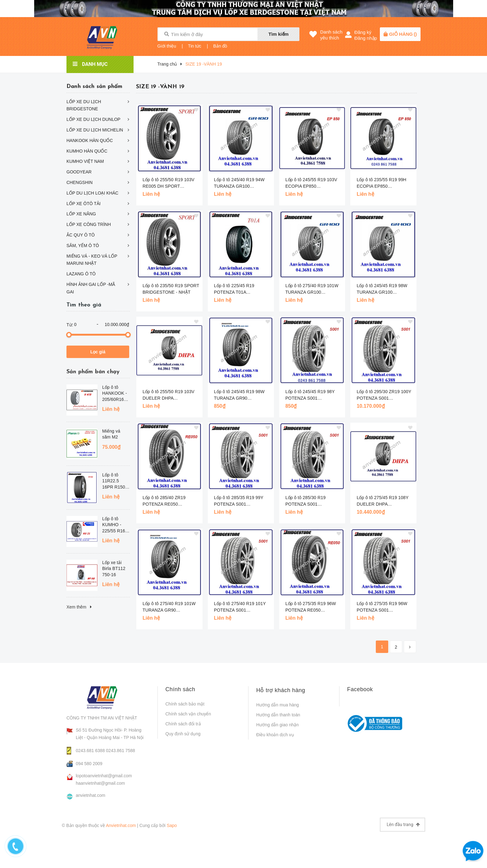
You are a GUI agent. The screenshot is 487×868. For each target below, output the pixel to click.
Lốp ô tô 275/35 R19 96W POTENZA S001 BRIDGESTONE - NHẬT (382, 607)
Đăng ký (363, 32)
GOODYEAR (79, 172)
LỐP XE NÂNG (81, 214)
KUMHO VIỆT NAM (85, 161)
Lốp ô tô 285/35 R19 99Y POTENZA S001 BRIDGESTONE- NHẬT (239, 501)
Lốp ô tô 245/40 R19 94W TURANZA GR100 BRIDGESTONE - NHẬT (239, 183)
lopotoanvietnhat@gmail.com (104, 776)
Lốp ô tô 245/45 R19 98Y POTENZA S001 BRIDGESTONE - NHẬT (310, 395)
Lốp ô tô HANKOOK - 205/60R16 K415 (115, 394)
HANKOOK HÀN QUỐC (90, 140)
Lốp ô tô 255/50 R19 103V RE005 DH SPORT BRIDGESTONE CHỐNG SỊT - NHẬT (168, 183)
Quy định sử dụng (183, 734)
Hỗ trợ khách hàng (281, 690)
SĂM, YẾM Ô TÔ (83, 246)
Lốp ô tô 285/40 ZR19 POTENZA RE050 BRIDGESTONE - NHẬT (166, 501)
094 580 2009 (89, 764)
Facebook (360, 689)
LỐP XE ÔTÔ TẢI (84, 204)
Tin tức (195, 46)
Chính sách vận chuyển (188, 714)
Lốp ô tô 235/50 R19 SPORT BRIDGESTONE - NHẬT (171, 289)
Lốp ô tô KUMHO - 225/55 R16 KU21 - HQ (114, 525)
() (403, 34)
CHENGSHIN (80, 182)
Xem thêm (79, 607)
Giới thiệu (167, 46)
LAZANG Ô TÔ (81, 274)
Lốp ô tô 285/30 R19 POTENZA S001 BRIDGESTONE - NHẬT (309, 501)
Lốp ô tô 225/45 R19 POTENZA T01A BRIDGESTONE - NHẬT (238, 289)
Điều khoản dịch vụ (275, 735)
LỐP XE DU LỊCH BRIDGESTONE (84, 105)
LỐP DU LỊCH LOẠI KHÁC (92, 193)
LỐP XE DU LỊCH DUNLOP (93, 119)
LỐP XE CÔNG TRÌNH (89, 224)
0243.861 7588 (120, 751)
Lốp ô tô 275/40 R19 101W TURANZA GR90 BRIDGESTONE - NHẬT (169, 607)
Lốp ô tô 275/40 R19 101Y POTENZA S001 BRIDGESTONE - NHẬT (240, 607)
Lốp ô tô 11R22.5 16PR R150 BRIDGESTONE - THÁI (116, 481)
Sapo (172, 825)
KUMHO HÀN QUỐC (87, 151)
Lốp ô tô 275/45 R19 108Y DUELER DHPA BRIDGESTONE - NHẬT (382, 501)
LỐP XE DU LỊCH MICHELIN (95, 130)
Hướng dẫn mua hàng (278, 705)
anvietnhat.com (91, 795)
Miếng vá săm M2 (111, 434)
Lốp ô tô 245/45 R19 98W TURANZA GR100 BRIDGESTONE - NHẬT (382, 289)
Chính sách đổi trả (183, 724)
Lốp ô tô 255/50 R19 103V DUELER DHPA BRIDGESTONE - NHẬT (168, 395)
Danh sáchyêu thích (331, 35)
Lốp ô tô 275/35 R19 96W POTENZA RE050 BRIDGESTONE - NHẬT (311, 607)
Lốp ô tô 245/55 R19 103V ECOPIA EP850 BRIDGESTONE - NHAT (311, 183)
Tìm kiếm (278, 34)
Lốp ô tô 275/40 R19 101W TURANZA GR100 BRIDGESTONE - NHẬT (312, 289)
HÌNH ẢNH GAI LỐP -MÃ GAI (91, 288)
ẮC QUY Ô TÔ (81, 235)
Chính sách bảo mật (185, 704)
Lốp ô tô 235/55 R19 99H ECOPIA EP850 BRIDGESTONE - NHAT (381, 183)
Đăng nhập (366, 38)
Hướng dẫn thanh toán (278, 715)
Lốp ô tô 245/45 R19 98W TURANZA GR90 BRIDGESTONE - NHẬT (239, 395)
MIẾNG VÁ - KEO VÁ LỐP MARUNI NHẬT (92, 260)
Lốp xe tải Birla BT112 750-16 (114, 569)
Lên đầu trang (403, 825)
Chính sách (180, 689)
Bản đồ (220, 46)
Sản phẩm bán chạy (93, 372)
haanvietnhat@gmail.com (100, 783)
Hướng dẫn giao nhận (278, 725)
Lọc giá (98, 352)
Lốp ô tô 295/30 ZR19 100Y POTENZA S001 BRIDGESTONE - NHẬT (384, 395)
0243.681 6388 (90, 751)
